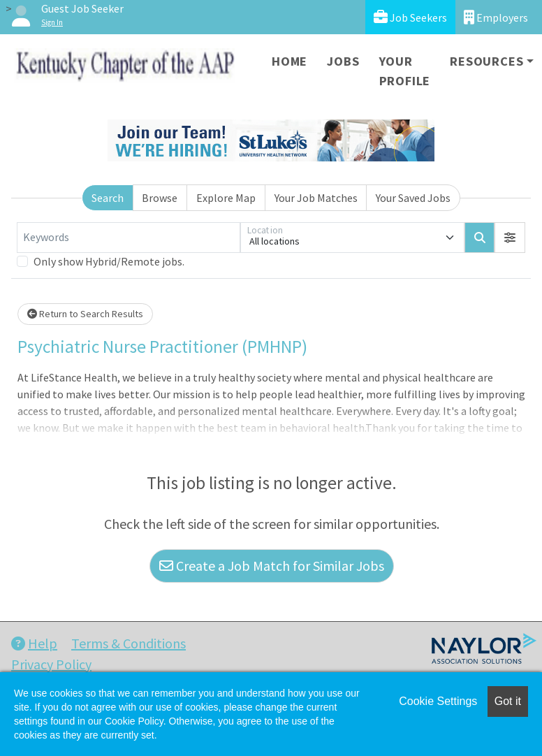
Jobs (343, 61)
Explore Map (226, 198)
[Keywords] (129, 238)
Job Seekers (410, 17)
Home (290, 61)
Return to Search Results (85, 314)
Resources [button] (486, 61)
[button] (510, 238)
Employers (496, 17)
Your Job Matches (316, 198)
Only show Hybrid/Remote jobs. (109, 261)
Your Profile (405, 71)
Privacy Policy (51, 664)
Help (34, 643)
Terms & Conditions (129, 643)
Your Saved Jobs (413, 198)
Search (108, 198)
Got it (508, 701)
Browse (160, 198)
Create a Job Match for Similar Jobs (272, 566)
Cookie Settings (438, 701)
